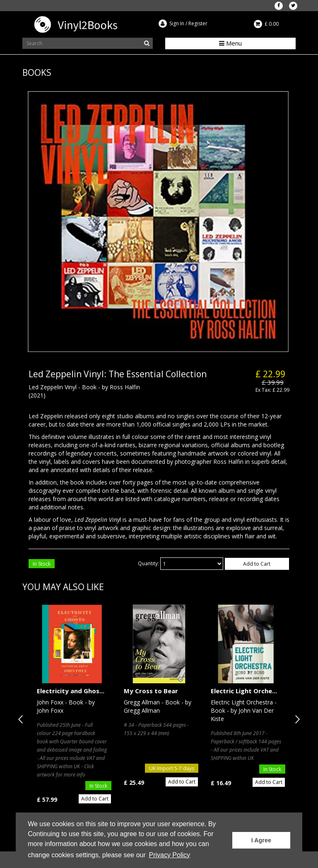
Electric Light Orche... (244, 691)
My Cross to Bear (151, 691)
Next (296, 719)
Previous (22, 719)
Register (198, 23)
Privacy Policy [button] (169, 855)
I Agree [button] (261, 840)
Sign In (177, 23)
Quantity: (148, 563)
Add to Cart (257, 564)
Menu (230, 43)
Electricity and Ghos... (71, 691)
